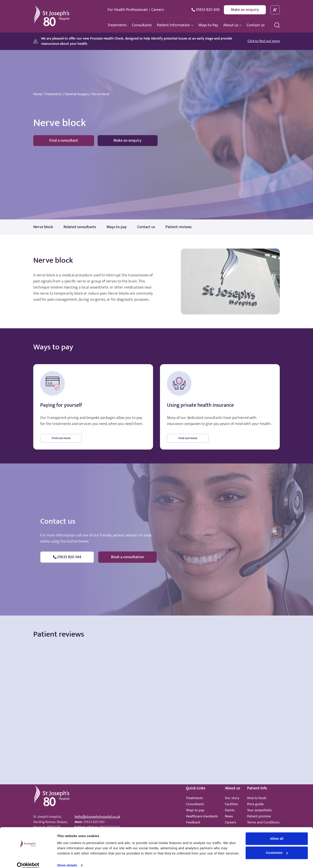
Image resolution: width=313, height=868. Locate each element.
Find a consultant (64, 141)
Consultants (195, 804)
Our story (232, 798)
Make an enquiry (245, 10)
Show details (67, 859)
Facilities (231, 804)
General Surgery (77, 94)
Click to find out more (264, 41)
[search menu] (277, 25)
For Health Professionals (128, 10)
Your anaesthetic (260, 810)
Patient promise (259, 816)
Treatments (53, 94)
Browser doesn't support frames (156, 682)
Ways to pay (195, 810)
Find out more (61, 438)
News (229, 816)
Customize (277, 847)
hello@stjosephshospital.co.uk (97, 817)
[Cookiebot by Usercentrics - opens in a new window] (28, 860)
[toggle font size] (275, 10)
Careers (158, 10)
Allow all (277, 833)
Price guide (255, 804)
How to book (257, 798)
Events (230, 810)
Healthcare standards (202, 816)
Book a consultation (128, 557)
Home (38, 94)
